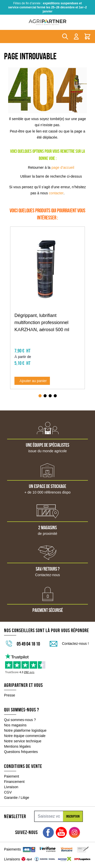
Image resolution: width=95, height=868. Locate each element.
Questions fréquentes (21, 746)
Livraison (11, 781)
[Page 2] (45, 390)
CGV (8, 786)
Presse (10, 689)
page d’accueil (63, 167)
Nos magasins (15, 719)
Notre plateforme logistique (25, 724)
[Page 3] (50, 390)
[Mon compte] (76, 36)
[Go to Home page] (48, 22)
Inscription (73, 810)
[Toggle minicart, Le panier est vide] (87, 36)
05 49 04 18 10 (28, 638)
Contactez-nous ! (75, 637)
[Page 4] (55, 390)
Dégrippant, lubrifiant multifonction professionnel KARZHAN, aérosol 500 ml (42, 323)
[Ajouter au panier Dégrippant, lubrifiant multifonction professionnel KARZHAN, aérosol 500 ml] (32, 375)
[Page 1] (40, 390)
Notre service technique (23, 735)
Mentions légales (17, 740)
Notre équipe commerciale (25, 730)
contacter (56, 193)
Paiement (12, 770)
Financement (14, 776)
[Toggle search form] (65, 36)
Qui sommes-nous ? (20, 714)
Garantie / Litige (17, 791)
